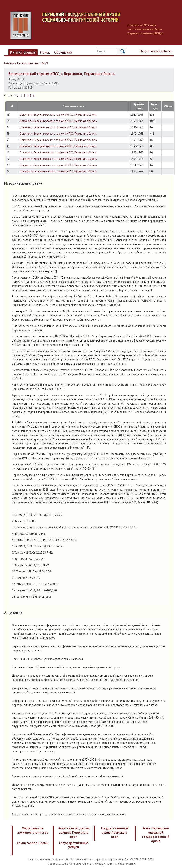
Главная (9, 63)
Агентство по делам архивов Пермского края (74, 832)
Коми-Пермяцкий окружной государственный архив (156, 834)
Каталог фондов (23, 52)
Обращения (63, 52)
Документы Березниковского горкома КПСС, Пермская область (58, 115)
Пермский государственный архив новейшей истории (89, 26)
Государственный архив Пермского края (115, 832)
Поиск (45, 52)
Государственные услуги (74, 845)
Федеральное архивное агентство (33, 830)
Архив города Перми (32, 843)
